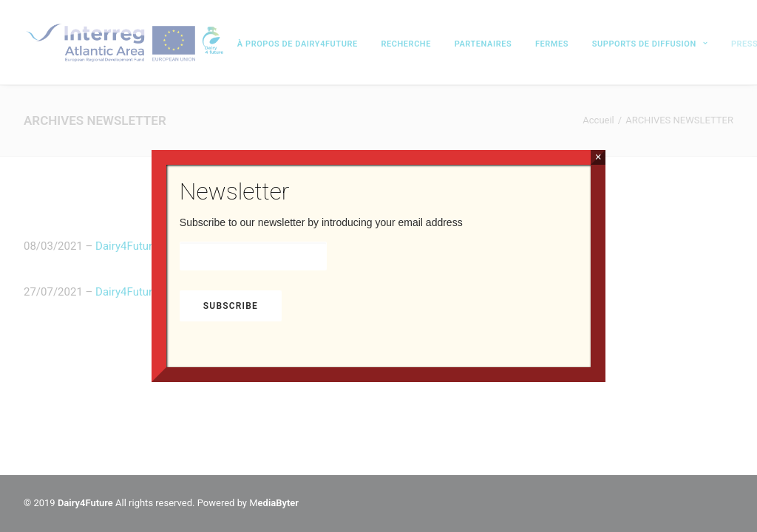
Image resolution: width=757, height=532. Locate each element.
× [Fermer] (598, 157)
